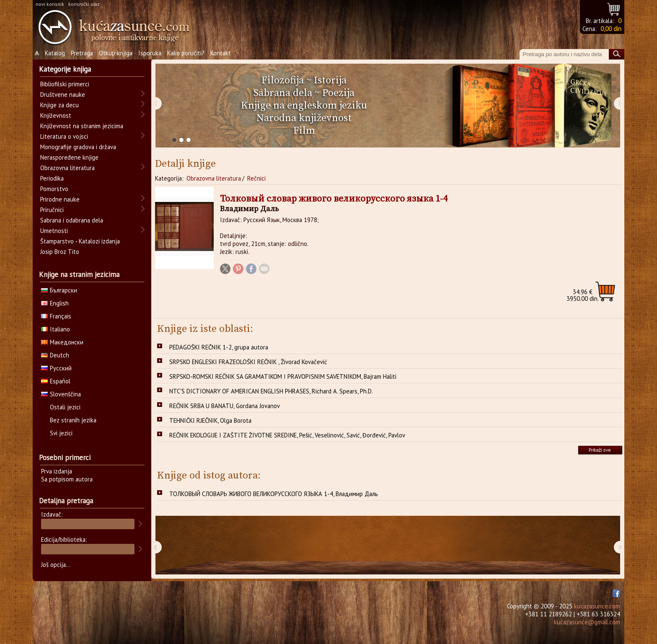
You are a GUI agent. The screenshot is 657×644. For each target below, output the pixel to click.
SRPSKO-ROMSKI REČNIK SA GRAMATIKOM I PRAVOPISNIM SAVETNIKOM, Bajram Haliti (283, 376)
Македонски (62, 342)
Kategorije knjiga (65, 69)
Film (304, 131)
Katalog (55, 53)
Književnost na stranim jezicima (82, 126)
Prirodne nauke (60, 199)
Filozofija (283, 80)
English (55, 303)
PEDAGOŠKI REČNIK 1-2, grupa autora (219, 347)
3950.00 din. (583, 295)
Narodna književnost (304, 118)
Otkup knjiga (116, 53)
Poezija (338, 93)
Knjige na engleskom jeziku (304, 106)
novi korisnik (50, 4)
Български (59, 290)
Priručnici (52, 210)
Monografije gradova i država (78, 147)
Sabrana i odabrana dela (72, 220)
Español (56, 381)
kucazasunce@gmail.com (587, 622)
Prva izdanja (57, 471)
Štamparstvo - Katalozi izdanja (80, 241)
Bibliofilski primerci (65, 84)
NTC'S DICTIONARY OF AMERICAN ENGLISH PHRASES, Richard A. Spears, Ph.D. (271, 391)
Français (56, 316)
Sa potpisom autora (67, 479)
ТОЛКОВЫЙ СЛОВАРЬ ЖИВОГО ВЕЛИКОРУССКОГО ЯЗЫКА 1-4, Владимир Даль (274, 494)
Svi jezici (61, 433)
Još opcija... (56, 565)
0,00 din (611, 29)
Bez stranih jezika (73, 420)
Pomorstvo (54, 189)
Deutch (55, 355)
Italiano (56, 329)
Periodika (52, 178)
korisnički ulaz (84, 4)
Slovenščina (61, 394)
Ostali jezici (65, 407)
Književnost (56, 115)
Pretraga (82, 53)
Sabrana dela (283, 93)
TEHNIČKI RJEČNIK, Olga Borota (210, 420)
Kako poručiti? (186, 53)
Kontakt (221, 53)
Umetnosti (54, 231)
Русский (56, 368)
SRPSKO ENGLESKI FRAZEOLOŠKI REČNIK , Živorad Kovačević (248, 362)
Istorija (330, 80)
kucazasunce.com (597, 606)
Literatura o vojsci (64, 136)
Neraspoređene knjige (69, 157)
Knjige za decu (59, 105)
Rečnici (256, 178)
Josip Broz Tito (60, 252)
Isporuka (150, 53)
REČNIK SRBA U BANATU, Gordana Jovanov (225, 406)
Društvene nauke (63, 94)
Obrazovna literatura (214, 178)
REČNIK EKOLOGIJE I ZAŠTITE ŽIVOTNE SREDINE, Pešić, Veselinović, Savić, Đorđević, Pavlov (287, 435)
